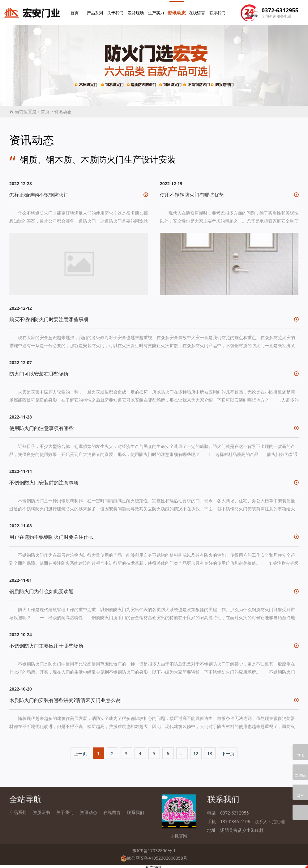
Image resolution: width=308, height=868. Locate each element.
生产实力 (157, 12)
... (182, 751)
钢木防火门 (79, 823)
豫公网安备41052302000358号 (154, 855)
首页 (75, 12)
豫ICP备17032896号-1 (154, 848)
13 (210, 751)
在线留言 (198, 12)
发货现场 (137, 12)
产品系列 (96, 12)
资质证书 (41, 814)
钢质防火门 (142, 823)
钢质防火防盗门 (110, 823)
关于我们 (116, 12)
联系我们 (218, 12)
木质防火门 (52, 823)
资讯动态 (178, 11)
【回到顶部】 (286, 848)
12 (196, 751)
